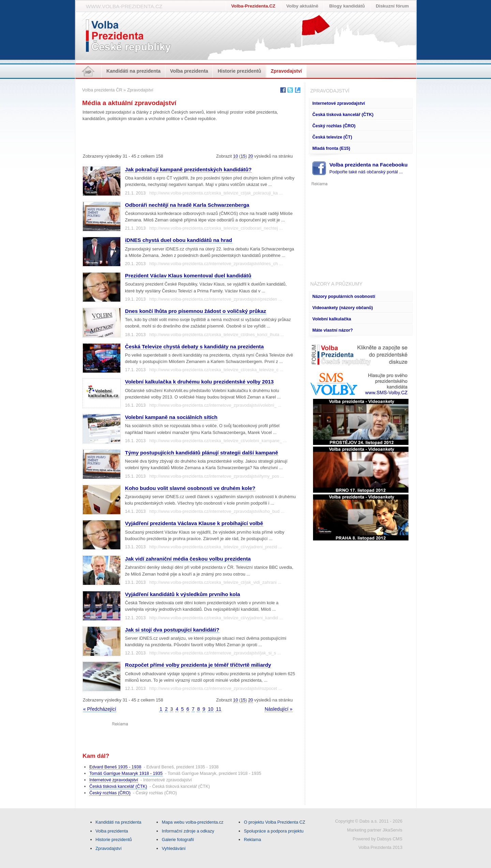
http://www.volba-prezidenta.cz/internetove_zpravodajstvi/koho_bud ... (217, 511)
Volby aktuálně (302, 6)
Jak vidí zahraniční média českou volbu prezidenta (188, 559)
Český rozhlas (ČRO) (334, 126)
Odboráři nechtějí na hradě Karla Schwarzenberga (187, 205)
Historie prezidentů (239, 71)
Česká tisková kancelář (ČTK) (343, 114)
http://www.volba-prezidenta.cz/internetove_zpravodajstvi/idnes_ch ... (216, 264)
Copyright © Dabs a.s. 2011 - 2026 (369, 821)
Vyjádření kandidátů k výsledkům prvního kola (183, 594)
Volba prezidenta (189, 71)
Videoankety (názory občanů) (343, 308)
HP (88, 72)
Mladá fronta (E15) (331, 148)
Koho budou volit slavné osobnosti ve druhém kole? (190, 488)
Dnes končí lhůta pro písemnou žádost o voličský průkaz (196, 311)
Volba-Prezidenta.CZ (253, 6)
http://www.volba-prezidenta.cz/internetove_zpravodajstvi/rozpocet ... (216, 688)
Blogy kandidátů (347, 6)
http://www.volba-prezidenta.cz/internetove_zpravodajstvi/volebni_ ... (215, 405)
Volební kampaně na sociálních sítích (171, 417)
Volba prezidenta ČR (102, 90)
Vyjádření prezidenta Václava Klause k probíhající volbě (194, 523)
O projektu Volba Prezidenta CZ (274, 822)
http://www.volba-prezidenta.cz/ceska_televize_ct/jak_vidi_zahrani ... (215, 582)
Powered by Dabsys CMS (377, 839)
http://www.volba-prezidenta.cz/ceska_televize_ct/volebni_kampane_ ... (218, 441)
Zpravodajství (286, 71)
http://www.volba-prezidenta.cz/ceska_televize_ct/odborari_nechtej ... (216, 228)
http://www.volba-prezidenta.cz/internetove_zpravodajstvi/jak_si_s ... (215, 653)
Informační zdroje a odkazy (188, 831)
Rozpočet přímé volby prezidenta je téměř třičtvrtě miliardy (198, 665)
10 (236, 156)
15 (243, 156)
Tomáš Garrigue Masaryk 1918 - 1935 (126, 773)
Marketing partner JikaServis (375, 830)
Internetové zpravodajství (339, 103)
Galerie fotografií (178, 840)
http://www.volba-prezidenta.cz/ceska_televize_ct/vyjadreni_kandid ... (216, 618)
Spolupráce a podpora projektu (274, 831)
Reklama (252, 840)
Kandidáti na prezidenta (133, 71)
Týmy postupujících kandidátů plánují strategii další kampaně (202, 453)
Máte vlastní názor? (333, 330)
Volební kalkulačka (332, 319)
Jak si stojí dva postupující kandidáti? (172, 630)
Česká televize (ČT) (332, 137)
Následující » (278, 709)
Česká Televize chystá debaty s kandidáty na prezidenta (195, 346)
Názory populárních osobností (344, 296)
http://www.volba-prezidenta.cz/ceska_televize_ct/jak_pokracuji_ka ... (216, 193)
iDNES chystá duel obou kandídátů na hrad (179, 240)
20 (251, 156)
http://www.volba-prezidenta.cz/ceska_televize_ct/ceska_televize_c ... (216, 370)
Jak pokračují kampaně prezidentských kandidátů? (188, 169)
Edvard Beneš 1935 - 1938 (115, 767)
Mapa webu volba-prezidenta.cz (192, 822)
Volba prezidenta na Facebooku (368, 168)
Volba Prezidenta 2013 (380, 847)
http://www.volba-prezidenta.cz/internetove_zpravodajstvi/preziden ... (216, 299)
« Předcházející (100, 709)
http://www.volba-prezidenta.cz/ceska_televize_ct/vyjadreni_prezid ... (216, 547)
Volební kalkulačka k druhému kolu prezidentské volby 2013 (199, 382)
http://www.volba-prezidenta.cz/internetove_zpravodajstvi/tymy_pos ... (217, 476)
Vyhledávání (174, 848)
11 (219, 709)
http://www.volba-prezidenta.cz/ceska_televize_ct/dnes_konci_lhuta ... (217, 335)
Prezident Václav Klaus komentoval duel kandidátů (188, 276)
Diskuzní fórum (392, 6)
